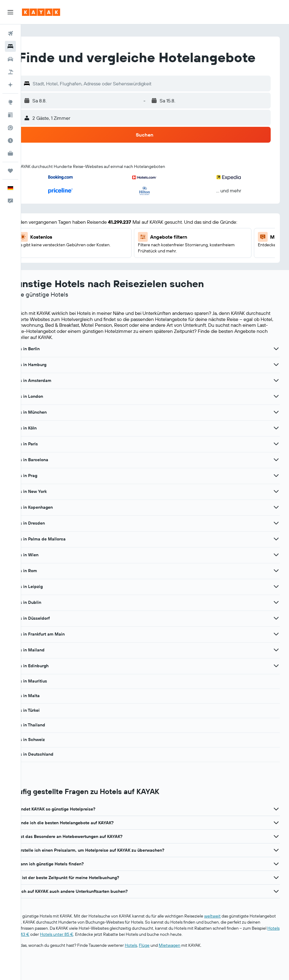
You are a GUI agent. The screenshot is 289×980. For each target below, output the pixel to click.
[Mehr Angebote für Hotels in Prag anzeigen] (276, 493)
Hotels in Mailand (48, 667)
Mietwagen (191, 962)
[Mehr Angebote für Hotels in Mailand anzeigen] (276, 667)
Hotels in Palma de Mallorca (58, 556)
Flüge (165, 962)
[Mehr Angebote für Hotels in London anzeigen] (276, 413)
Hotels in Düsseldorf (51, 635)
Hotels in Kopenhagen (52, 524)
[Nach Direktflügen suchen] (10, 128)
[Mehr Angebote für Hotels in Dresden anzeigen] (276, 540)
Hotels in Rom (44, 588)
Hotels (152, 962)
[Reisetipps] (10, 115)
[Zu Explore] (10, 102)
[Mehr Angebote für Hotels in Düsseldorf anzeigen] (276, 635)
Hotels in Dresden (48, 540)
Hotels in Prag (44, 493)
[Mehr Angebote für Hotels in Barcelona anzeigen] (276, 477)
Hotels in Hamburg (49, 382)
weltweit (233, 933)
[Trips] (10, 171)
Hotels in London (47, 413)
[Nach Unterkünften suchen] (10, 46)
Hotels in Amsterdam (51, 397)
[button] (10, 12)
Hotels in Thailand (48, 742)
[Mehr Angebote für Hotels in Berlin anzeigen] (276, 366)
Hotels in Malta (45, 713)
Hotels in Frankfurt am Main (58, 651)
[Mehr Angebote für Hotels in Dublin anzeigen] (276, 619)
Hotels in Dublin (46, 619)
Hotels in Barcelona (50, 477)
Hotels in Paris (45, 461)
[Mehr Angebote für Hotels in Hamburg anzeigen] (276, 382)
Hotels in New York (49, 508)
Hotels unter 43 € (101, 951)
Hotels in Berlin (45, 366)
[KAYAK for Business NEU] (10, 153)
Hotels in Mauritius (49, 698)
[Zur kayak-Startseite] (41, 12)
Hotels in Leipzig (47, 604)
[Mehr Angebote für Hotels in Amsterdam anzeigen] (276, 397)
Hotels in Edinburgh (50, 683)
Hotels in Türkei (45, 727)
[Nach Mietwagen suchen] (10, 59)
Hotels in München (49, 429)
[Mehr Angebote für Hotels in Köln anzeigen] (276, 445)
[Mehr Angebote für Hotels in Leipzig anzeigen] (276, 604)
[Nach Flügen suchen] (10, 34)
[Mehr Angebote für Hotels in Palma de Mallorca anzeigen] (276, 556)
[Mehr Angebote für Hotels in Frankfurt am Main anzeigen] (276, 651)
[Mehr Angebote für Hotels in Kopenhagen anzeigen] (276, 524)
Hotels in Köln (44, 445)
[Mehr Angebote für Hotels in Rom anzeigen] (276, 588)
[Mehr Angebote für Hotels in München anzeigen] (276, 429)
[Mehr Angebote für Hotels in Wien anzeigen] (276, 572)
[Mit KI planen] (10, 85)
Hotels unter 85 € (145, 951)
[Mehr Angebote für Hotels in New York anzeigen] (276, 508)
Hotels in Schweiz (48, 757)
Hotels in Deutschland (52, 771)
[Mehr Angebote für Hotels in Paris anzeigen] (276, 461)
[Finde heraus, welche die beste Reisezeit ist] (10, 141)
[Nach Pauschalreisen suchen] (10, 72)
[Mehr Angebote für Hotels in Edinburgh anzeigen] (276, 683)
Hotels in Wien (45, 572)
